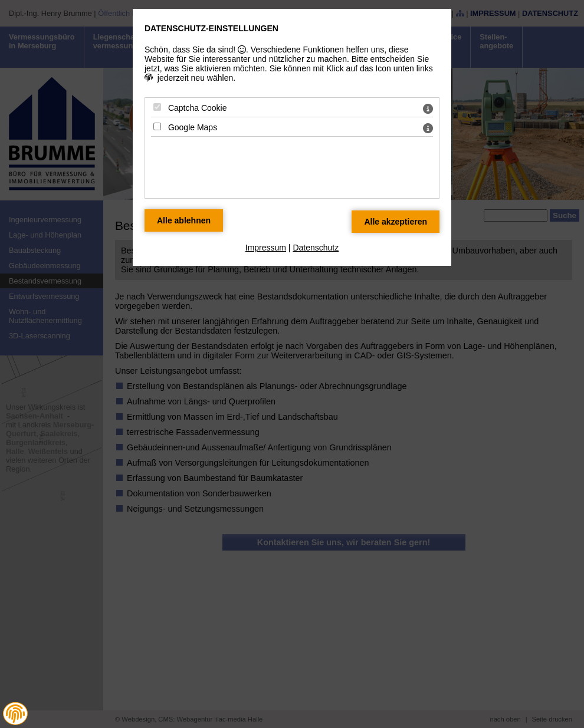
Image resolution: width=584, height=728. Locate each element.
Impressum (266, 248)
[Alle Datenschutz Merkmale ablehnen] (184, 220)
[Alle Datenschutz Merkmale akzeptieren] (396, 222)
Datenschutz (316, 248)
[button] (15, 714)
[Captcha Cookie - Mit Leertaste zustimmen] (157, 107)
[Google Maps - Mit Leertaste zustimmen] (157, 126)
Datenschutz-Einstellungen (211, 28)
